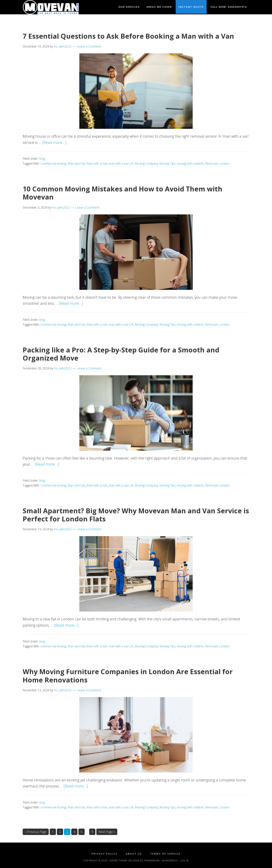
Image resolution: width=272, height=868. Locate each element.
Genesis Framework (146, 861)
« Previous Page (36, 832)
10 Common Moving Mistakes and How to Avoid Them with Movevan (122, 193)
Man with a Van (97, 163)
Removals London (217, 163)
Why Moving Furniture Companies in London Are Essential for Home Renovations (128, 676)
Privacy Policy (105, 854)
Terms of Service (165, 854)
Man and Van (76, 163)
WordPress (170, 861)
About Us (134, 854)
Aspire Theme (118, 861)
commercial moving (53, 163)
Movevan (57, 7)
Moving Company (146, 163)
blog (42, 159)
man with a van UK (121, 163)
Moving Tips (167, 163)
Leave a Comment (89, 46)
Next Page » (107, 832)
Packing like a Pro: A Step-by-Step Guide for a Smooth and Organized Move (121, 354)
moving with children (190, 163)
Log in (184, 861)
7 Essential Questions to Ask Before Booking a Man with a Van (128, 36)
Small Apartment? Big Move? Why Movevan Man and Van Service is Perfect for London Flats (136, 515)
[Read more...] (54, 142)
